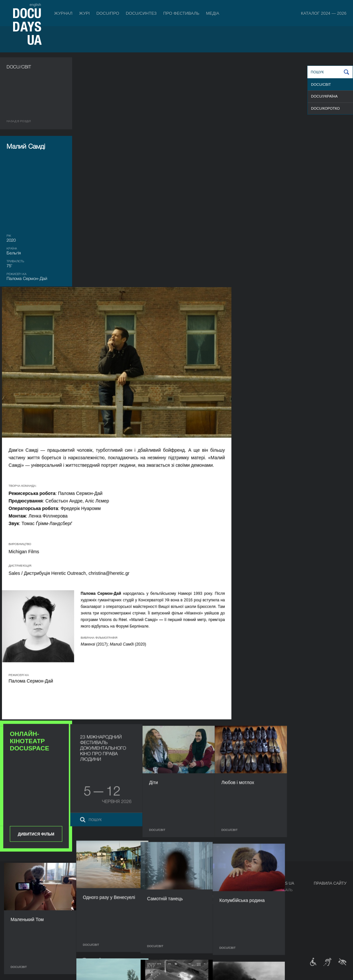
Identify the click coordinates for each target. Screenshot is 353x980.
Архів (150, 936)
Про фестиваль (181, 13)
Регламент (155, 890)
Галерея (206, 903)
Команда (153, 903)
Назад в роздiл (19, 121)
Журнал (63, 13)
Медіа (213, 13)
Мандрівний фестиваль (269, 890)
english (35, 5)
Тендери (153, 923)
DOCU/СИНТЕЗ (141, 13)
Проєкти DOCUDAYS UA (270, 883)
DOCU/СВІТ (321, 84)
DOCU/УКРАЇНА (324, 96)
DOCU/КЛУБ (256, 897)
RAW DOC (55, 897)
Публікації (16, 890)
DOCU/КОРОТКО (325, 108)
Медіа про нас (212, 890)
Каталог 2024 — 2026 (324, 13)
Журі (84, 13)
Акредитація (210, 897)
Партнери (154, 910)
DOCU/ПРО (108, 13)
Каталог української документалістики (85, 903)
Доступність (157, 916)
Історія (152, 929)
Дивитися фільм (36, 407)
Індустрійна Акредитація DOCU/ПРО (81, 890)
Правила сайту (330, 883)
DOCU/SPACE (258, 903)
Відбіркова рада (160, 897)
